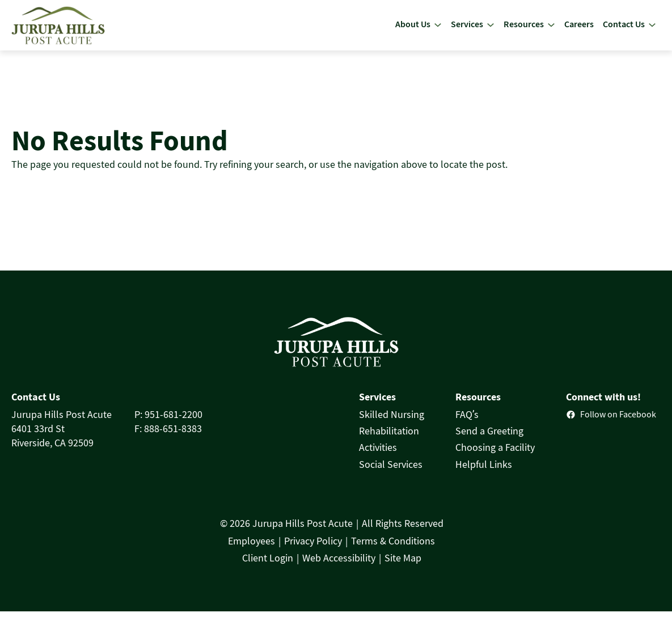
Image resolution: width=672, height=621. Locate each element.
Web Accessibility (339, 568)
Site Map (403, 568)
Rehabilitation (389, 441)
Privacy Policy (313, 551)
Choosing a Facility (495, 458)
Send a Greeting (489, 441)
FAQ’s (467, 424)
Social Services (391, 474)
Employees (252, 551)
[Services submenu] (491, 30)
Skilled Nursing (392, 424)
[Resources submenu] (551, 30)
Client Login (268, 568)
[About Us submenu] (438, 30)
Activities (378, 458)
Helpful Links (484, 474)
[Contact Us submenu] (652, 30)
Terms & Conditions (393, 551)
